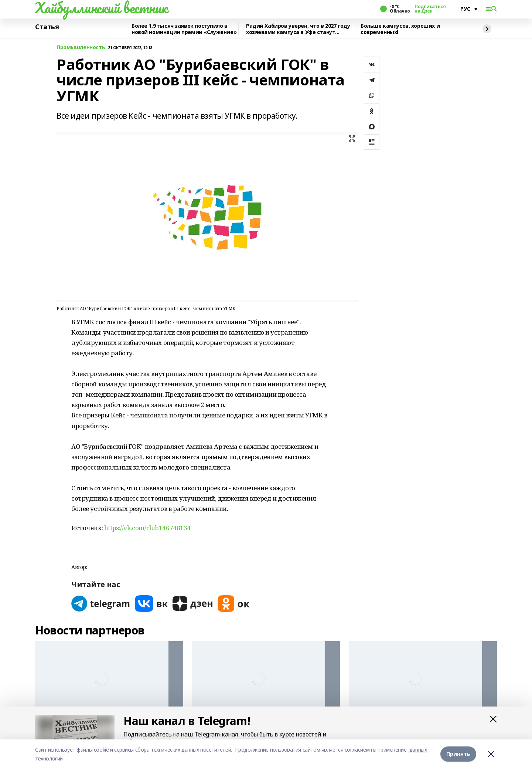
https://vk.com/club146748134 (147, 528)
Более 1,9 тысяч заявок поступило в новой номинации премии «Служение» (184, 29)
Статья (47, 27)
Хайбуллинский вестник (101, 8)
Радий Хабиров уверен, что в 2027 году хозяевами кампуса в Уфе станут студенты (298, 29)
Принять (458, 754)
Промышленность (81, 48)
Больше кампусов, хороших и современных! (400, 29)
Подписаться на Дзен (430, 9)
